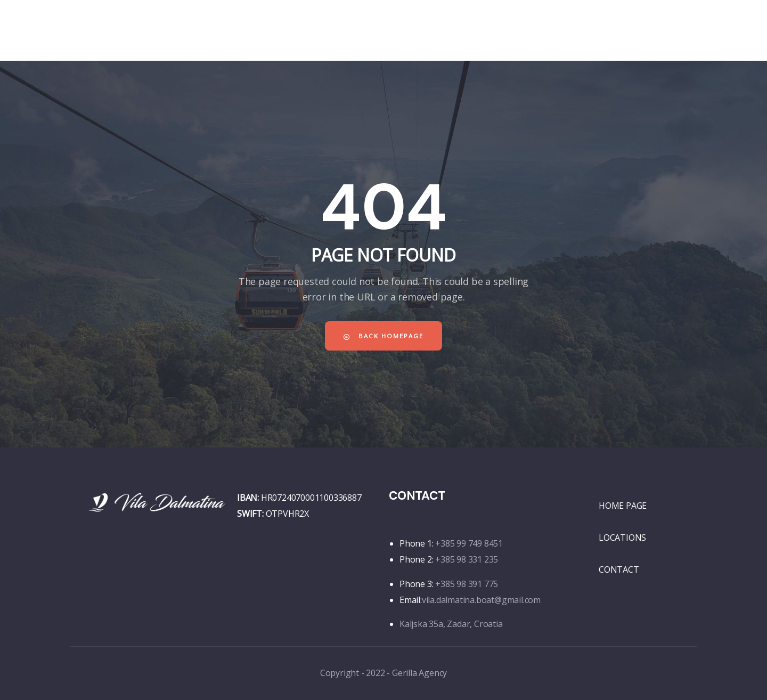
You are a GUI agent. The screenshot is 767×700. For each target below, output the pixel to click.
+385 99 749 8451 (469, 543)
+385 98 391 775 (467, 584)
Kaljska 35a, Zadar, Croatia (451, 624)
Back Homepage (383, 336)
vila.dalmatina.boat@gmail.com (481, 600)
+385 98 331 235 (467, 559)
